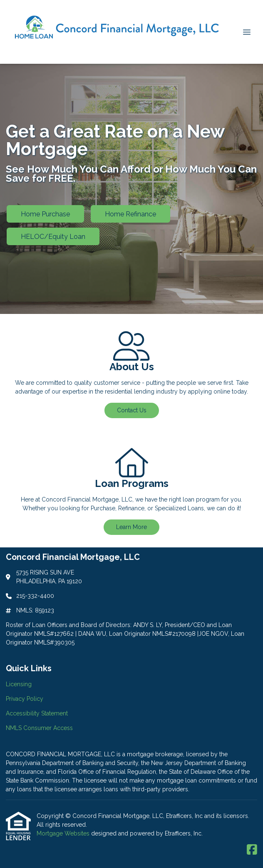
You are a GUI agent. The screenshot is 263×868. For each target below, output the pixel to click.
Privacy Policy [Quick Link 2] (25, 699)
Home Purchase (45, 214)
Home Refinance (130, 214)
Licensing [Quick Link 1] (19, 684)
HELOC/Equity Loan (53, 237)
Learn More (131, 527)
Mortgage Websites (64, 833)
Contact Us (132, 410)
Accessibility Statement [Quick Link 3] (37, 713)
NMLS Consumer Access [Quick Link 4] (39, 728)
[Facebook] (252, 850)
